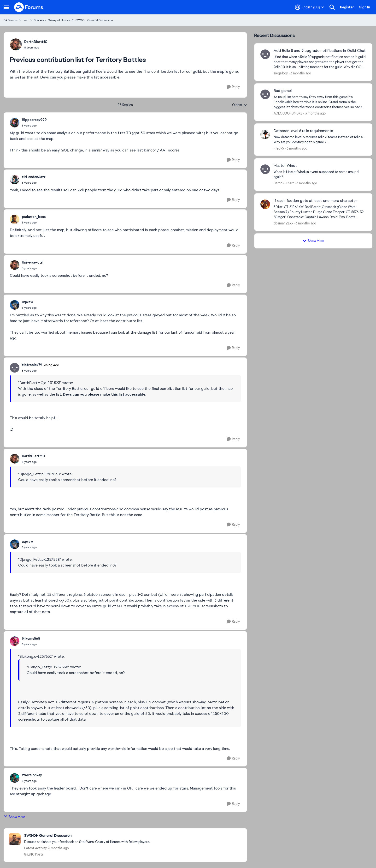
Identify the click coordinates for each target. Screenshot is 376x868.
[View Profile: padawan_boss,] (15, 219)
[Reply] (233, 87)
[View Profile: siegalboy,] (265, 54)
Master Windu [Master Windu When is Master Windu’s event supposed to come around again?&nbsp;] (286, 166)
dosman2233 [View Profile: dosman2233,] (283, 223)
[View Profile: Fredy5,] (265, 134)
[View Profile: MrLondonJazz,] (15, 180)
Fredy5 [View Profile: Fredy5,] (279, 148)
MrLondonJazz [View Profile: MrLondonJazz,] (34, 177)
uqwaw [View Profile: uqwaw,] (27, 302)
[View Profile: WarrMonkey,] (15, 778)
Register (347, 7)
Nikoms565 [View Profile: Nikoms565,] (31, 639)
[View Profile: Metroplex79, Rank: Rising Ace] (15, 368)
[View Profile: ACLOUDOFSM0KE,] (265, 94)
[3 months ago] (300, 73)
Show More (14, 817)
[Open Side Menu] (6, 7)
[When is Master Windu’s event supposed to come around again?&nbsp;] (320, 175)
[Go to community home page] (29, 7)
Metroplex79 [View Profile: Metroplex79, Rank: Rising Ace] (32, 365)
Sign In (365, 7)
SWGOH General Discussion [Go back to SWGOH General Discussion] (94, 20)
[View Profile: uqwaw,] (15, 305)
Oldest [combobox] (240, 105)
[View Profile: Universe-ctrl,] (15, 265)
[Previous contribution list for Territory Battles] (34, 126)
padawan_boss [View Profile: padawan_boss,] (34, 217)
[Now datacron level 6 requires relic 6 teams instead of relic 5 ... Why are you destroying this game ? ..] (320, 139)
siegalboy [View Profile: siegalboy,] (281, 73)
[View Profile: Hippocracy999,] (15, 123)
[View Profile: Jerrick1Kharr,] (265, 169)
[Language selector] (310, 7)
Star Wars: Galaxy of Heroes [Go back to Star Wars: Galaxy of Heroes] (52, 20)
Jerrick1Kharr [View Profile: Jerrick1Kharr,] (284, 183)
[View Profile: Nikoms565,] (15, 641)
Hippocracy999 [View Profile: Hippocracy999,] (34, 120)
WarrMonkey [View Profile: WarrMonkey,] (32, 775)
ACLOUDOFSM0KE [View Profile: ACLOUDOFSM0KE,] (288, 113)
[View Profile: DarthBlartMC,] (16, 44)
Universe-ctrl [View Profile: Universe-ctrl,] (33, 262)
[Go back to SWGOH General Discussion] (87, 836)
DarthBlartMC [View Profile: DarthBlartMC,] (36, 42)
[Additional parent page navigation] (26, 20)
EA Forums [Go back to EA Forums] (11, 20)
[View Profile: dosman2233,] (265, 204)
